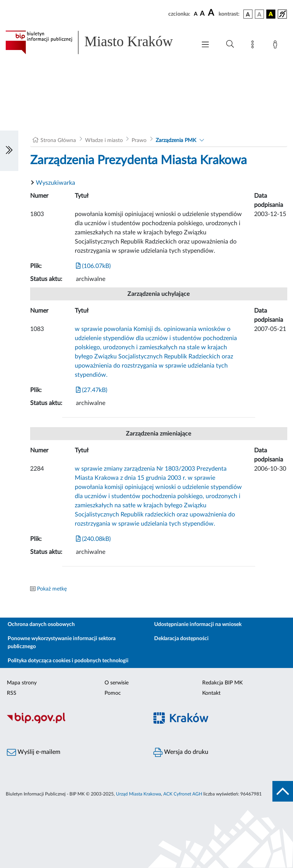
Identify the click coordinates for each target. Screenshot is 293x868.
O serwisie (117, 683)
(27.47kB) (92, 390)
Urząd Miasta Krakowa (138, 794)
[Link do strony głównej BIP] (97, 42)
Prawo (139, 140)
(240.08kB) (93, 539)
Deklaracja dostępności (181, 639)
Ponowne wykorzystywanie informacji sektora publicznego (62, 643)
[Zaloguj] (277, 46)
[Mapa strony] (254, 46)
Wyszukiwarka (56, 183)
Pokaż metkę (52, 589)
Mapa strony (22, 683)
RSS (12, 693)
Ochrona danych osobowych (41, 624)
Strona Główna (58, 140)
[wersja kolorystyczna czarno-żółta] (271, 14)
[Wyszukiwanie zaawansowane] (230, 44)
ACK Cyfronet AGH (183, 794)
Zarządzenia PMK (176, 140)
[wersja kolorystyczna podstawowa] (248, 14)
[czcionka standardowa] (196, 14)
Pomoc (113, 693)
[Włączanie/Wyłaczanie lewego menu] (9, 151)
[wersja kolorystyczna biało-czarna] (259, 14)
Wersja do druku (181, 752)
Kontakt (211, 693)
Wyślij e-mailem (34, 752)
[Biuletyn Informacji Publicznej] (73, 722)
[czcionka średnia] (202, 14)
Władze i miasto (104, 140)
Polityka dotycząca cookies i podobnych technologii (68, 661)
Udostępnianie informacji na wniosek (198, 624)
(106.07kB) (93, 266)
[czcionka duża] (212, 13)
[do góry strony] (283, 791)
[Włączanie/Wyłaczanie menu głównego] (205, 45)
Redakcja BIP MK (222, 683)
